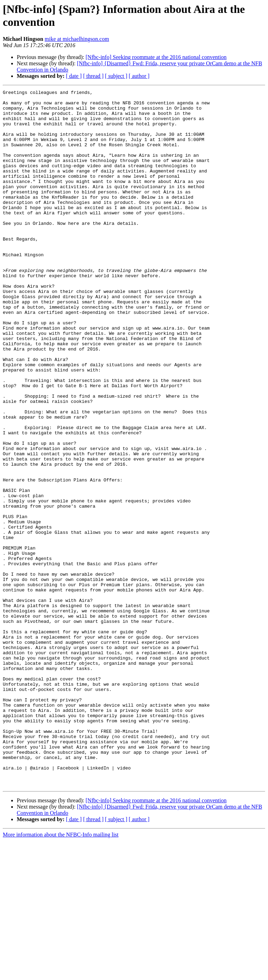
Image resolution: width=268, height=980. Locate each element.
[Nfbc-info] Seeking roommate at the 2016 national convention (156, 57)
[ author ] (139, 76)
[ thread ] (93, 76)
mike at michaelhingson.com (77, 39)
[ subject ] (116, 76)
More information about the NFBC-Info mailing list (61, 974)
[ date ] (74, 76)
